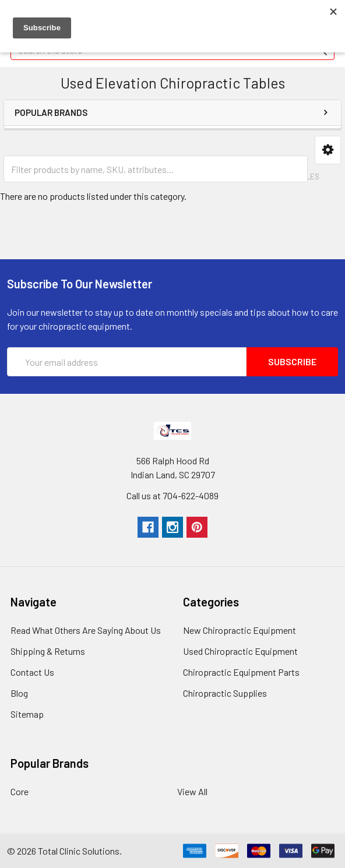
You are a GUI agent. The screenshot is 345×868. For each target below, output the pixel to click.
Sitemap (27, 714)
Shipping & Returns (48, 651)
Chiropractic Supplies (225, 693)
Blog (19, 693)
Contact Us (32, 672)
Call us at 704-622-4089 (172, 495)
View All (192, 791)
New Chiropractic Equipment (240, 630)
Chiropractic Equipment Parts (241, 672)
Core (20, 791)
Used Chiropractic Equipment (240, 651)
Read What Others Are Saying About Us (86, 630)
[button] (328, 150)
